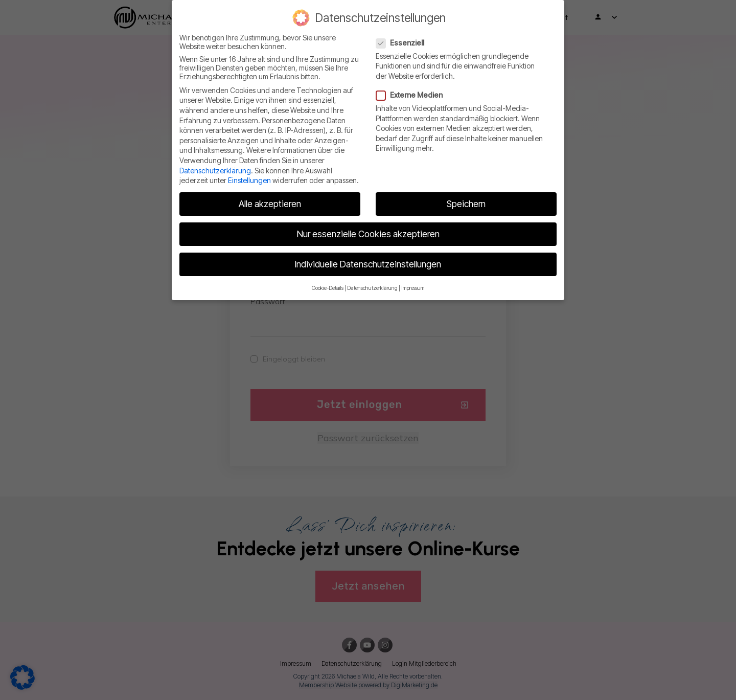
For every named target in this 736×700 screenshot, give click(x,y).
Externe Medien (412, 95)
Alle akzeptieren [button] (270, 204)
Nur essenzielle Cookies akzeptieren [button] (368, 234)
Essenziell (403, 43)
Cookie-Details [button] (328, 288)
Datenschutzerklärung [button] (372, 288)
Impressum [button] (413, 288)
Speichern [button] (466, 204)
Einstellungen (249, 180)
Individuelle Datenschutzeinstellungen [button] (368, 264)
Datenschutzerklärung (215, 171)
